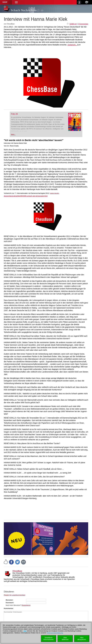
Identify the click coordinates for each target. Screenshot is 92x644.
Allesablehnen (65, 639)
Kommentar (8, 608)
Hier (25, 631)
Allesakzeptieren (82, 639)
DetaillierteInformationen (49, 639)
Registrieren (26, 605)
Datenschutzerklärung (55, 633)
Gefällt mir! (73, 24)
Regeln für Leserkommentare (15, 595)
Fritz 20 (14, 114)
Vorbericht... (72, 45)
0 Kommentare (83, 24)
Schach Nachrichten (24, 10)
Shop (5, 2)
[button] (16, 2)
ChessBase (17, 571)
